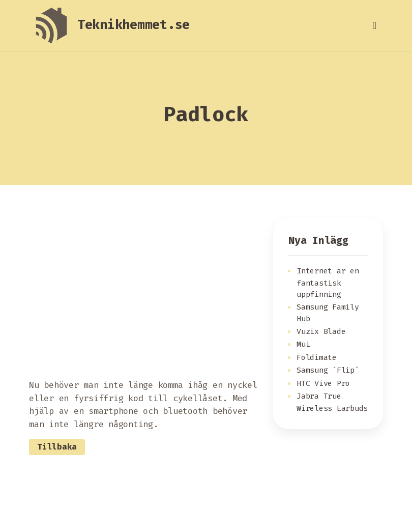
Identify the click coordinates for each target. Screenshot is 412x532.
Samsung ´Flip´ (328, 370)
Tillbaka (57, 447)
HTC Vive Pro (323, 383)
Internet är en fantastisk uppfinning (328, 283)
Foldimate (317, 357)
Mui (303, 344)
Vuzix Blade (321, 331)
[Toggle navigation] (375, 25)
